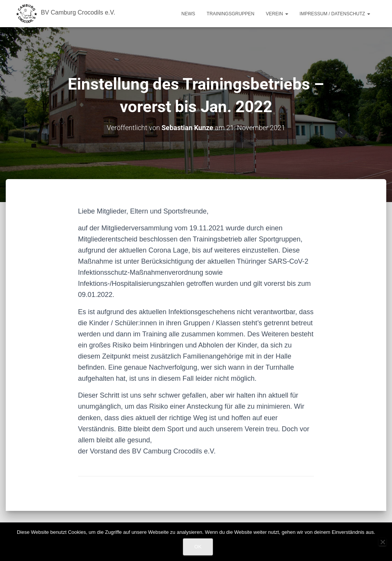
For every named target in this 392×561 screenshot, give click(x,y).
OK (198, 547)
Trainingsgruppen (231, 14)
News (188, 14)
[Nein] (382, 542)
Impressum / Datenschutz (335, 14)
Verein (277, 14)
